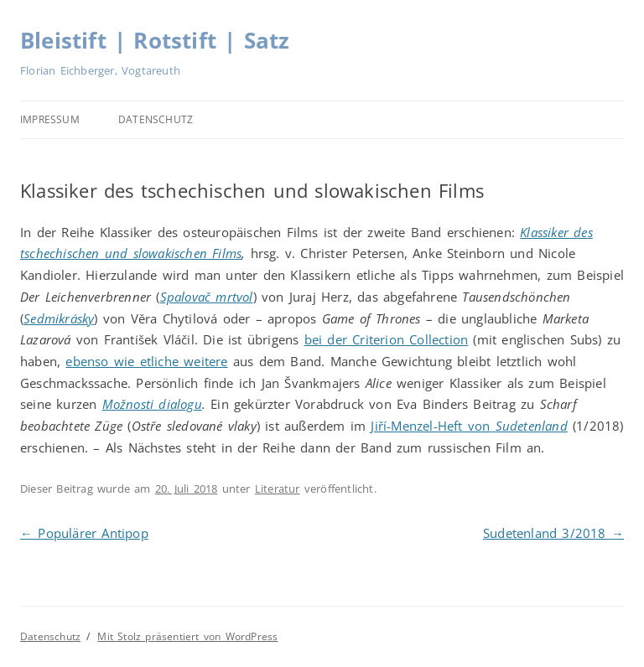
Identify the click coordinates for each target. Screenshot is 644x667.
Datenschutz (156, 119)
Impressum (50, 119)
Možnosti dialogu (152, 404)
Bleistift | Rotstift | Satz (155, 40)
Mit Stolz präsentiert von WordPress (187, 636)
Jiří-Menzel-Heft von (469, 426)
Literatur (278, 489)
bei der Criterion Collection (387, 339)
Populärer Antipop (84, 533)
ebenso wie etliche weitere (146, 361)
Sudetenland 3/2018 (553, 533)
